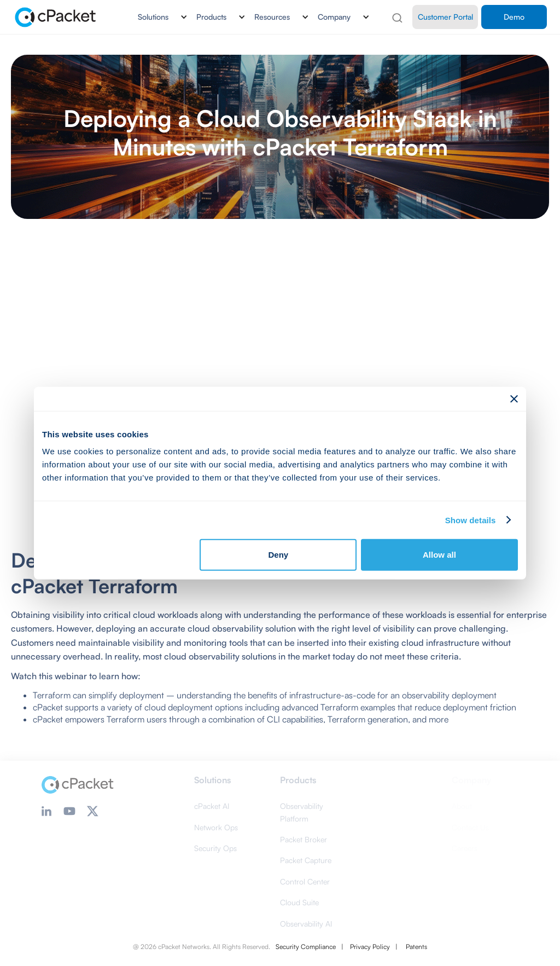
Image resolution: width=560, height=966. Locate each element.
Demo (514, 17)
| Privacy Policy (366, 947)
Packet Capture (306, 860)
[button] (158, 17)
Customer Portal (445, 17)
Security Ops (215, 848)
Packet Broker (304, 839)
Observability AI (306, 924)
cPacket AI (212, 806)
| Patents (411, 947)
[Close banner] (514, 398)
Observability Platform (302, 812)
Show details (471, 520)
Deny (279, 555)
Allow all (439, 555)
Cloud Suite (299, 902)
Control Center (305, 881)
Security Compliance (306, 947)
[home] (56, 17)
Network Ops (216, 827)
